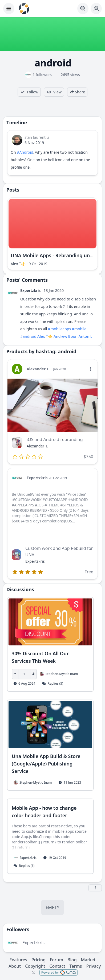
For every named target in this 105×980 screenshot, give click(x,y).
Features (18, 960)
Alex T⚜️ (18, 264)
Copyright (35, 966)
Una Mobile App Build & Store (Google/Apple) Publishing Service (46, 764)
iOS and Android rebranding (55, 439)
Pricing (39, 960)
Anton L (86, 336)
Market (88, 960)
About (15, 966)
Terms (76, 966)
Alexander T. (38, 369)
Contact (57, 966)
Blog (72, 960)
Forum (56, 960)
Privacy (93, 966)
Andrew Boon (66, 336)
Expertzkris (30, 290)
